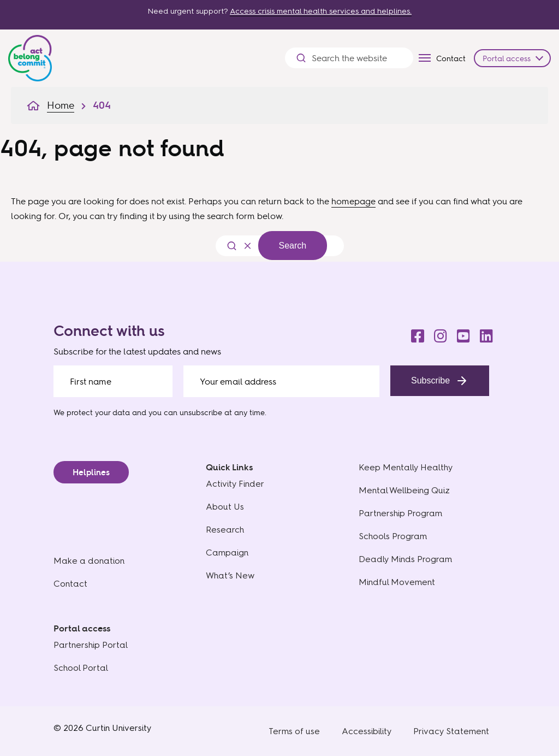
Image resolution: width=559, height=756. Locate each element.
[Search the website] (357, 58)
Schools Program (393, 536)
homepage (353, 201)
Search (293, 246)
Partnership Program (400, 513)
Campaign (227, 553)
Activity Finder (235, 484)
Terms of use (294, 731)
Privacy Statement (451, 731)
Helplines (91, 472)
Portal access (507, 58)
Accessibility (367, 731)
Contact (451, 58)
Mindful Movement (397, 582)
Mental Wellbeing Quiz (404, 490)
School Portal (81, 668)
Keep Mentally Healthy (406, 467)
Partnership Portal (91, 645)
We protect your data (92, 412)
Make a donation (89, 561)
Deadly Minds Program (405, 559)
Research (225, 530)
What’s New (230, 575)
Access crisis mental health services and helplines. (321, 11)
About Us (225, 507)
